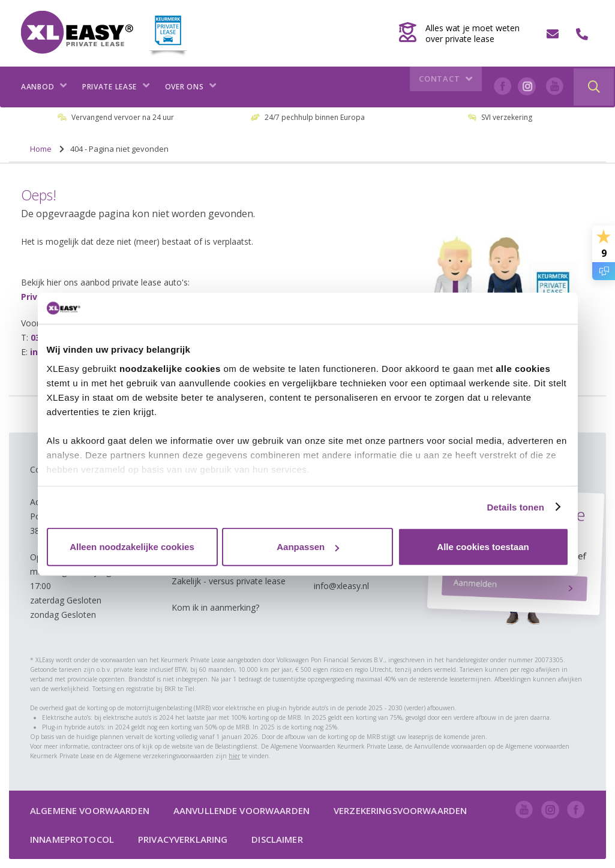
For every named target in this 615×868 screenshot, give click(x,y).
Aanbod (44, 87)
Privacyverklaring (183, 839)
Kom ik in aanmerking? (215, 607)
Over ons (191, 87)
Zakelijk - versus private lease (229, 581)
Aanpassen (308, 547)
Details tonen (516, 507)
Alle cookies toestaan (483, 547)
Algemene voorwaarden (90, 810)
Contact (448, 87)
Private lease (116, 87)
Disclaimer (277, 839)
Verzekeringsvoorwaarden (400, 810)
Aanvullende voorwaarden (241, 810)
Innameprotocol (72, 839)
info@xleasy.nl (341, 586)
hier (234, 756)
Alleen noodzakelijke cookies (132, 547)
